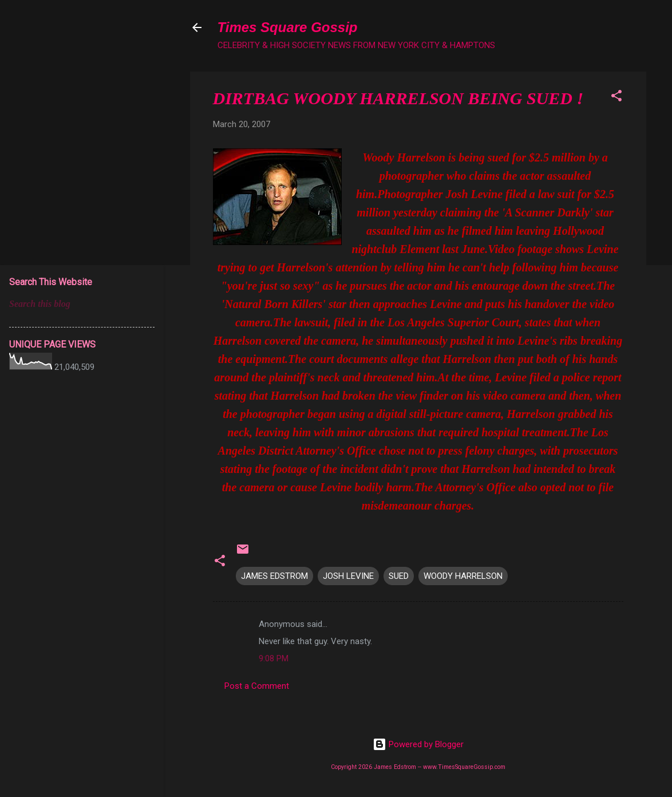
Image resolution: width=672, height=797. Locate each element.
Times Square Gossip (288, 27)
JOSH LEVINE (348, 576)
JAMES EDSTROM (274, 576)
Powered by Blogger (418, 744)
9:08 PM (274, 658)
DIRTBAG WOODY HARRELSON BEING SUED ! (398, 98)
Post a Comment (257, 686)
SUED (399, 576)
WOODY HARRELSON (463, 576)
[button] (616, 98)
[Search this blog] (82, 304)
